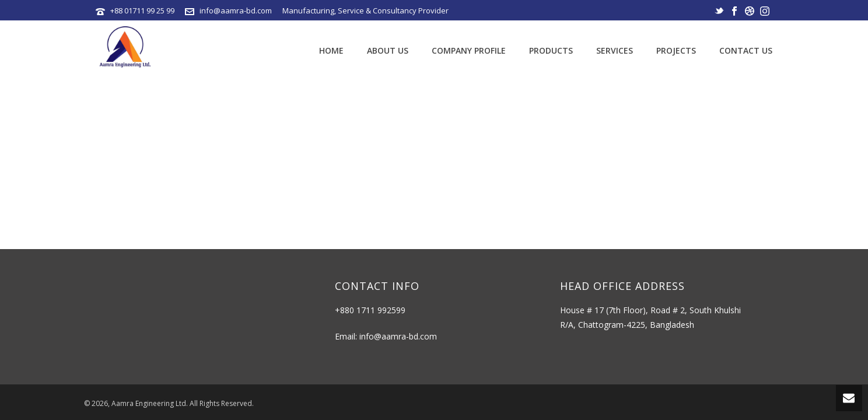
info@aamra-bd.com (236, 10)
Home (331, 50)
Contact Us (746, 50)
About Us (388, 50)
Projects (676, 50)
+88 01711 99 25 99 (142, 10)
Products (551, 50)
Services (615, 50)
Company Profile (469, 50)
